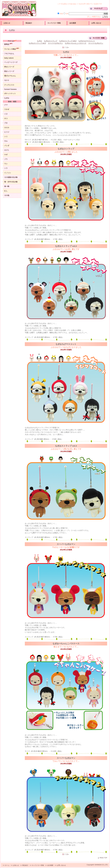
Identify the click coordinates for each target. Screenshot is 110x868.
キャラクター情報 (54, 23)
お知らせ (7, 23)
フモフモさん (9, 54)
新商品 (8, 44)
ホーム (7, 865)
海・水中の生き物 (11, 182)
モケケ (7, 80)
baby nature (9, 58)
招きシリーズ (9, 71)
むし (6, 191)
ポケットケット (10, 94)
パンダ (7, 146)
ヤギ (6, 155)
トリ (6, 137)
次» (68, 47)
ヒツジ (7, 132)
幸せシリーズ (9, 67)
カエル (7, 128)
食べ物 (7, 186)
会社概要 (73, 23)
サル (6, 141)
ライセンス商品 (12, 49)
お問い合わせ (96, 23)
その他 (7, 195)
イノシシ (8, 173)
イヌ (6, 114)
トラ (6, 168)
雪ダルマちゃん (10, 76)
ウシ (6, 164)
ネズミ (7, 150)
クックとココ (9, 85)
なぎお (7, 98)
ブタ (6, 123)
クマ (6, 105)
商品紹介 (29, 23)
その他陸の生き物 (11, 177)
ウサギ (7, 109)
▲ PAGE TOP (102, 858)
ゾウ (6, 159)
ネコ (6, 118)
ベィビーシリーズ (11, 62)
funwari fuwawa (10, 89)
